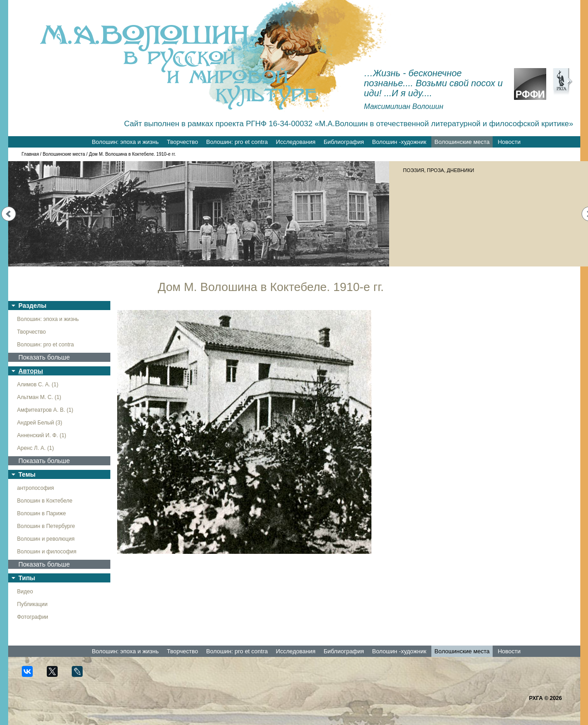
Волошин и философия (47, 552)
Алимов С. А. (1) (38, 385)
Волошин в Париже (42, 513)
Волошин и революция (46, 539)
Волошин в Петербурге (46, 526)
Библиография (344, 142)
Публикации (32, 604)
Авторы (31, 371)
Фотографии (33, 617)
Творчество (182, 142)
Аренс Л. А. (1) (36, 448)
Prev (9, 214)
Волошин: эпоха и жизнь (125, 142)
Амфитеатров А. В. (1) (45, 410)
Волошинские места (462, 142)
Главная (30, 154)
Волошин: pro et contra (237, 142)
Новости (509, 142)
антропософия (36, 488)
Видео (25, 592)
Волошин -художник (399, 142)
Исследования (296, 142)
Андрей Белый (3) (40, 423)
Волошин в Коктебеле (45, 501)
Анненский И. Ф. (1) (42, 435)
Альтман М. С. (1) (39, 397)
